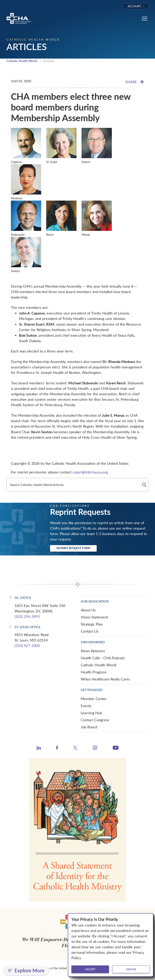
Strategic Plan (92, 624)
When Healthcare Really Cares (105, 679)
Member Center (94, 699)
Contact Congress (95, 720)
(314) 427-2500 (27, 646)
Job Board (89, 727)
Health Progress (94, 672)
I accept (90, 969)
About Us (88, 610)
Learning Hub (91, 713)
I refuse (131, 969)
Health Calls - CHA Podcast (103, 658)
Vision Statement (94, 617)
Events (86, 706)
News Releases (93, 651)
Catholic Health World (22, 61)
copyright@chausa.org (90, 472)
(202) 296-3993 (27, 616)
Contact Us (90, 631)
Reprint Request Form (73, 548)
